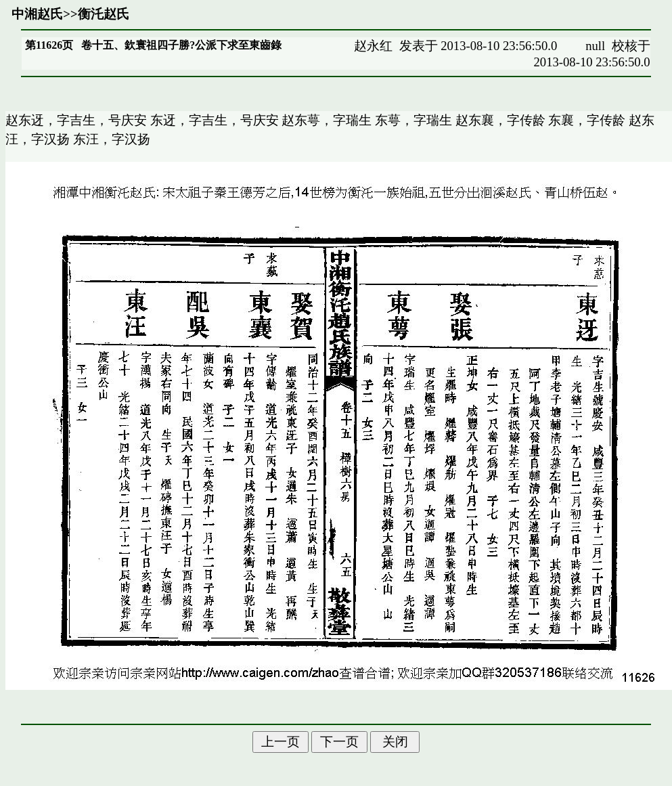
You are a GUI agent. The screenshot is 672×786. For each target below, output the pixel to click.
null (595, 46)
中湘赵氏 (37, 14)
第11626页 (49, 45)
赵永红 (373, 46)
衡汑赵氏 (104, 14)
